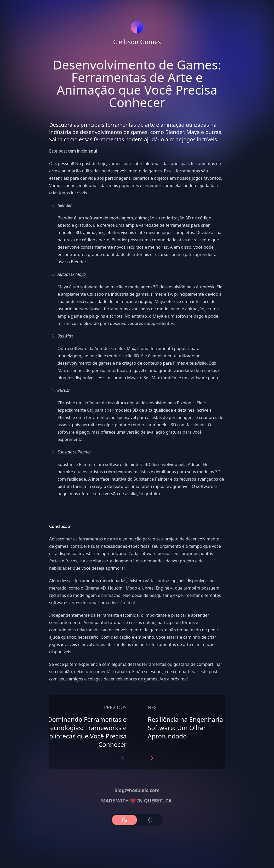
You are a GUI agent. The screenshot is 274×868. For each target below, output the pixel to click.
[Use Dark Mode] (124, 820)
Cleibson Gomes (137, 42)
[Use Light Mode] (150, 820)
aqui (93, 151)
